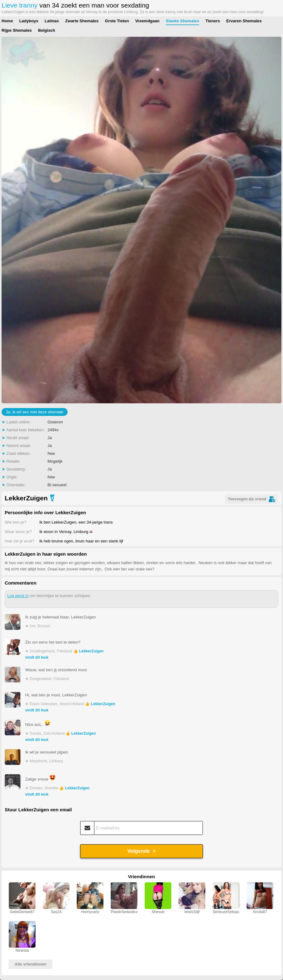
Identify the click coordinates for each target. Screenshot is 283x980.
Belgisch (47, 30)
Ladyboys (29, 21)
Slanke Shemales (182, 21)
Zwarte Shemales (82, 21)
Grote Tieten (117, 21)
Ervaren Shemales (244, 21)
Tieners (213, 21)
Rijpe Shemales (17, 30)
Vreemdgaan (147, 21)
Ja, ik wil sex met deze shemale (35, 412)
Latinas (52, 21)
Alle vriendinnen (30, 964)
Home (7, 21)
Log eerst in (18, 596)
